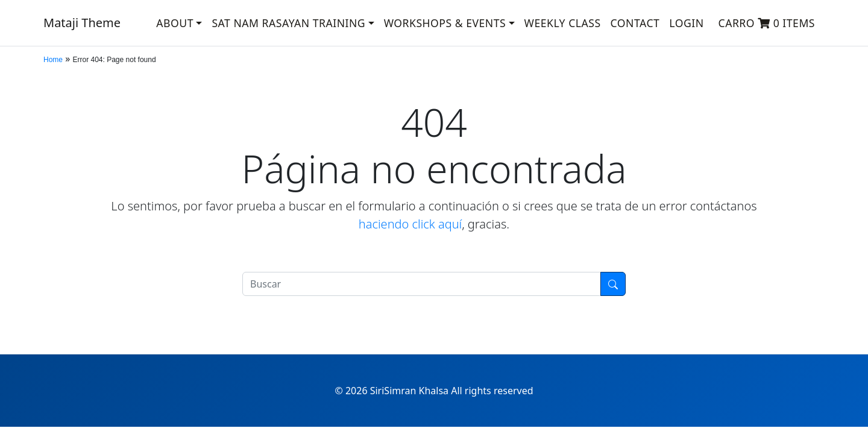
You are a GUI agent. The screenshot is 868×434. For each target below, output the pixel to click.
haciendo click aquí (410, 224)
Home (53, 60)
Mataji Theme (82, 23)
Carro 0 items (767, 23)
